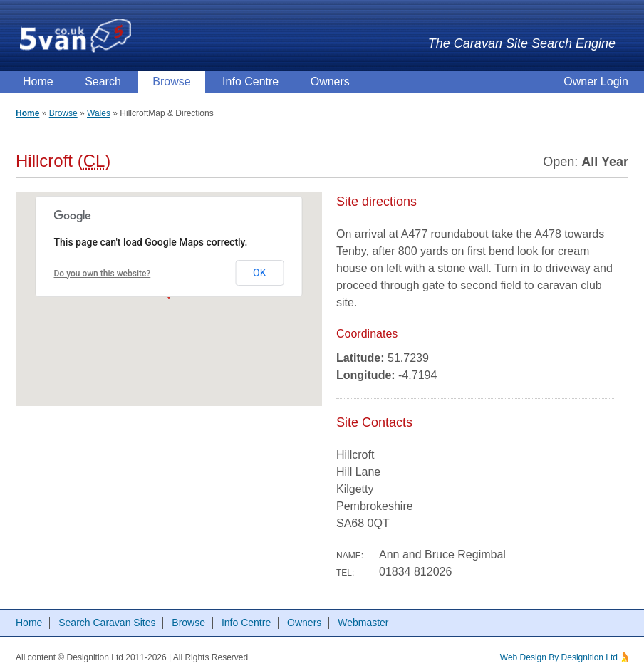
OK (259, 273)
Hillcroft (134, 113)
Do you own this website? (103, 274)
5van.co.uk (76, 35)
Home (38, 82)
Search (103, 82)
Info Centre (250, 82)
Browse (171, 82)
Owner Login (596, 82)
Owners (330, 82)
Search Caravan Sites (107, 623)
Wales (99, 113)
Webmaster (363, 623)
